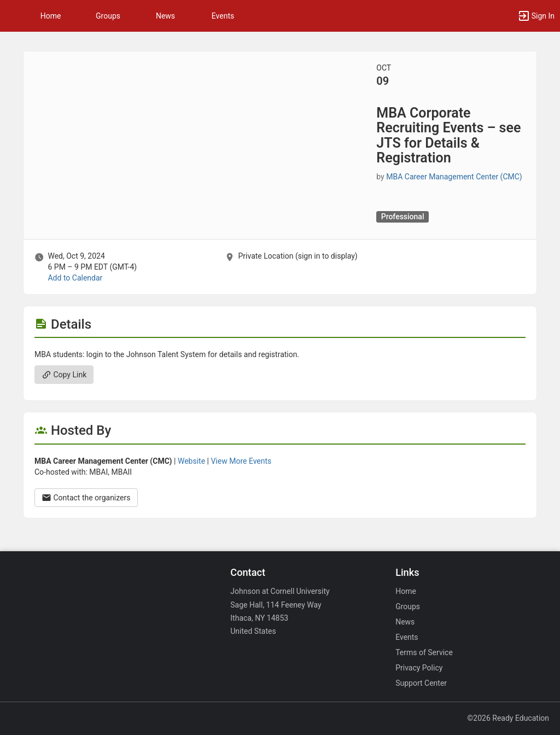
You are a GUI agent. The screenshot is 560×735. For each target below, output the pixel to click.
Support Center (421, 683)
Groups (108, 16)
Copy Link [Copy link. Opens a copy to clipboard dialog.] (64, 375)
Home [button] (51, 16)
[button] (14, 16)
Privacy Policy (419, 668)
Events (223, 16)
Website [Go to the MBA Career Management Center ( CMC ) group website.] (191, 461)
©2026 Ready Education (508, 718)
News (165, 16)
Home (406, 591)
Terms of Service (424, 652)
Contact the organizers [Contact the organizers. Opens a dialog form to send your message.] (86, 498)
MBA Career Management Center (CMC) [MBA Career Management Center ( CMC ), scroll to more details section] (454, 177)
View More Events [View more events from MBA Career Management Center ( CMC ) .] (241, 461)
